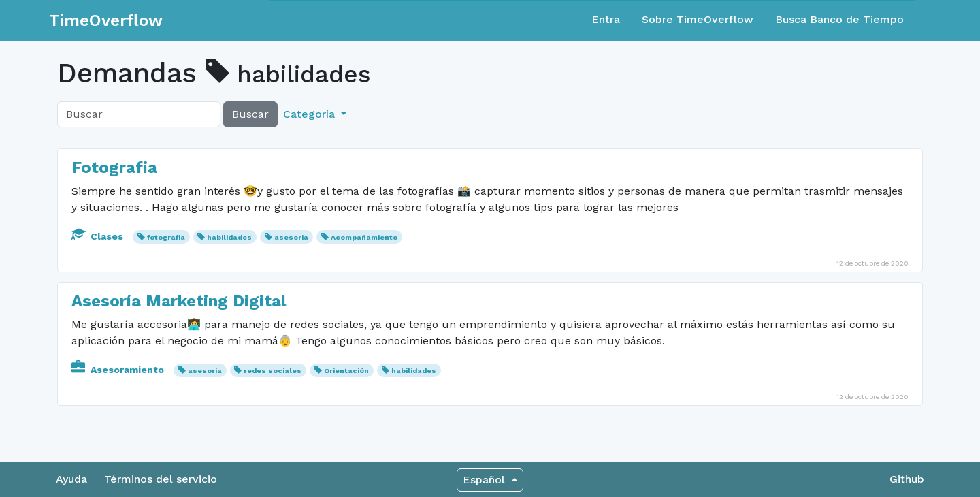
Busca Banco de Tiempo (839, 19)
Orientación (346, 371)
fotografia (166, 237)
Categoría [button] (311, 114)
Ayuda (71, 479)
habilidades (229, 237)
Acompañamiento (364, 237)
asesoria (291, 237)
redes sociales (273, 371)
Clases (99, 236)
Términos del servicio (161, 479)
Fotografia (114, 167)
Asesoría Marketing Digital (179, 301)
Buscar (250, 114)
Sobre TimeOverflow (698, 19)
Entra (606, 19)
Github (907, 479)
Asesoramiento (119, 370)
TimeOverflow (106, 20)
